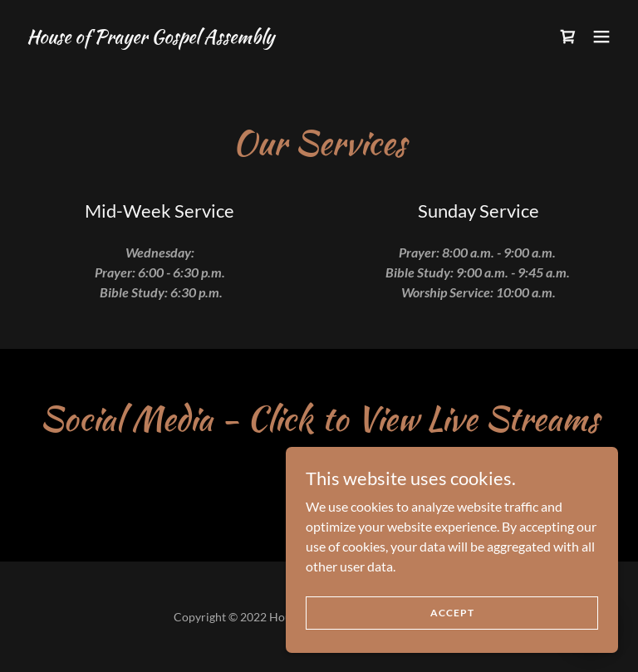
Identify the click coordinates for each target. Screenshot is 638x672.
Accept (452, 647)
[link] (150, 38)
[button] (601, 37)
